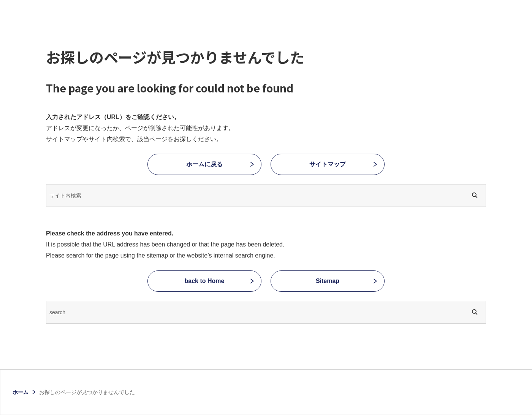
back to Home (205, 281)
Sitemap (328, 281)
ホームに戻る (204, 164)
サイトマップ (328, 164)
